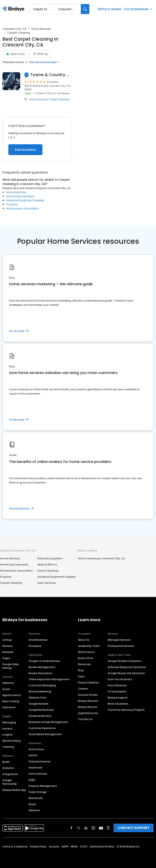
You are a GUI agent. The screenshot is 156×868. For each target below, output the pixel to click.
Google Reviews (39, 704)
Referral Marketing (40, 691)
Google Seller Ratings (11, 666)
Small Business (38, 640)
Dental (33, 755)
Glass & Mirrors (47, 565)
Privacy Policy (38, 847)
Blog (81, 670)
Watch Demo (86, 652)
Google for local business (44, 661)
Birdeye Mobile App (14, 790)
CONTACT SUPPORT (134, 828)
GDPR (65, 847)
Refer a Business (118, 704)
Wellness (34, 810)
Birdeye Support (118, 698)
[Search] (85, 9)
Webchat (8, 683)
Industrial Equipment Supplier (25, 200)
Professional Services (121, 646)
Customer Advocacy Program (126, 710)
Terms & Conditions (15, 847)
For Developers (117, 691)
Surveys (7, 729)
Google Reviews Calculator (125, 661)
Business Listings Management (48, 722)
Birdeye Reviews (88, 701)
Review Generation (41, 673)
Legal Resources (88, 713)
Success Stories (88, 695)
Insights (8, 735)
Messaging (9, 722)
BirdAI (6, 762)
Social (6, 689)
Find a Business (117, 685)
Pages (6, 658)
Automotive (36, 749)
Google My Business (41, 710)
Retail (32, 804)
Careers (83, 689)
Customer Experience (42, 728)
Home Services (41, 29)
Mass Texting (11, 701)
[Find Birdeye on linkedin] (86, 828)
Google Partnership (10, 782)
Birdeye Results (88, 707)
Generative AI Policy (102, 847)
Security (54, 847)
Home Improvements (20, 196)
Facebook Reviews (40, 716)
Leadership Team (89, 646)
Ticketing (8, 747)
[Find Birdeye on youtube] (101, 828)
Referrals (8, 652)
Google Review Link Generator (126, 673)
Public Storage (38, 792)
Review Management (42, 667)
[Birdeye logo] (14, 9)
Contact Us (85, 719)
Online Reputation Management (49, 679)
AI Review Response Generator (127, 667)
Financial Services (40, 761)
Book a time (86, 658)
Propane (12, 204)
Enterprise (35, 646)
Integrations (10, 774)
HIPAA (74, 847)
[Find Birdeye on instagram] (93, 828)
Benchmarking (11, 741)
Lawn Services (47, 583)
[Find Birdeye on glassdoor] (108, 828)
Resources (84, 664)
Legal (32, 780)
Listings (7, 640)
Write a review (109, 9)
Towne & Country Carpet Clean (51, 75)
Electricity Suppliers (50, 558)
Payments (9, 707)
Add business (25, 150)
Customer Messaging (42, 685)
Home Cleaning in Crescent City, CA (101, 558)
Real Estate (36, 798)
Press (81, 676)
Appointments (12, 695)
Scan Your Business (120, 679)
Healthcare (36, 768)
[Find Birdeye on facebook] (71, 828)
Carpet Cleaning (59, 99)
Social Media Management (45, 734)
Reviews (8, 646)
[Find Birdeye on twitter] (79, 828)
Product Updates (89, 683)
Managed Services (119, 640)
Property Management (43, 786)
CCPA (84, 847)
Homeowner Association (22, 208)
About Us (84, 640)
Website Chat (37, 698)
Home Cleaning (48, 571)
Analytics (8, 768)
